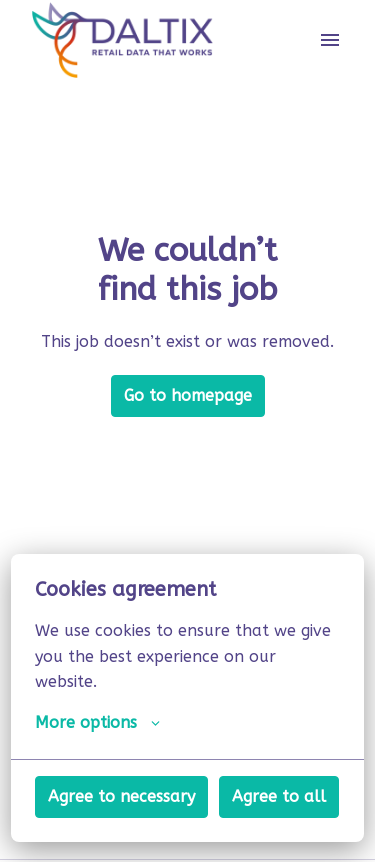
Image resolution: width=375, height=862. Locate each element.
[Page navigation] (330, 40)
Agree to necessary (121, 796)
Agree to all (279, 796)
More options (97, 723)
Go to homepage (188, 395)
